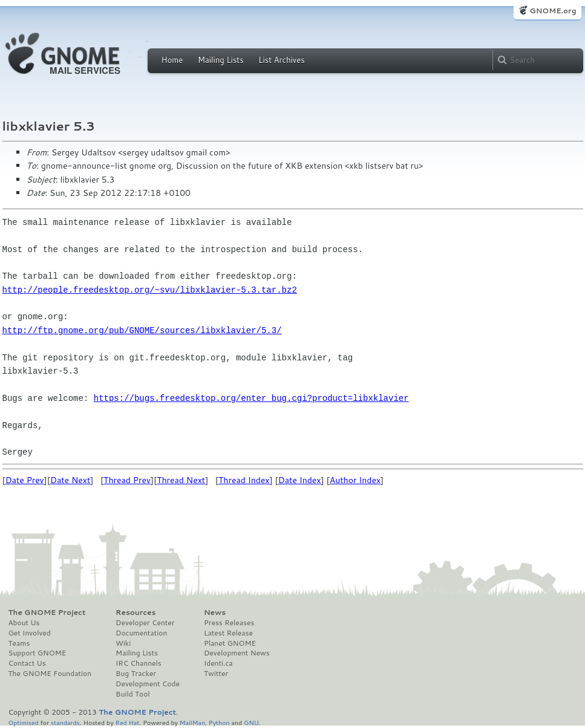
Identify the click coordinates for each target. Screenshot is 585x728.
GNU (251, 722)
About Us (24, 623)
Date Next (70, 480)
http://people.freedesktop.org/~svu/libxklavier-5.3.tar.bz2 (150, 290)
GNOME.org (553, 11)
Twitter (216, 674)
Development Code (148, 684)
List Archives (281, 60)
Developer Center (145, 623)
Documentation (141, 633)
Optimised (24, 722)
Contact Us (27, 663)
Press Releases (229, 623)
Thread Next (181, 480)
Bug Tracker (136, 674)
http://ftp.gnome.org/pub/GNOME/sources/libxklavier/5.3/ (142, 330)
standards (65, 722)
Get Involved (30, 633)
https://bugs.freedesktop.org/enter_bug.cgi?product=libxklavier (251, 398)
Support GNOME (38, 653)
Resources (136, 613)
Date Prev (25, 480)
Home (172, 60)
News (215, 613)
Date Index (300, 480)
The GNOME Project (47, 613)
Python (219, 722)
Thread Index (244, 480)
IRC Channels (139, 663)
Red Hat (127, 722)
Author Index (355, 480)
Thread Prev (127, 480)
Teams (19, 643)
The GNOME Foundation (50, 674)
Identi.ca (218, 663)
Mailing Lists (221, 60)
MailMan (192, 722)
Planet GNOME (230, 643)
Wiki (123, 643)
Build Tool (132, 694)
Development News (237, 653)
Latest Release (228, 633)
